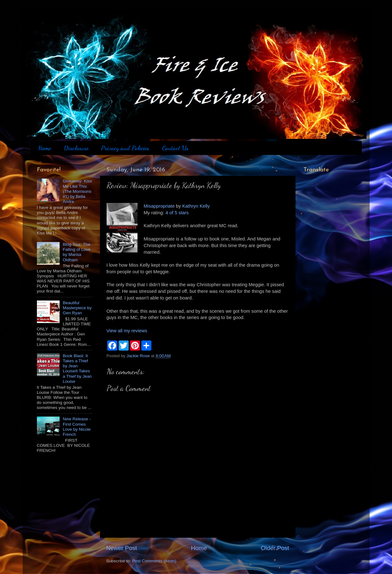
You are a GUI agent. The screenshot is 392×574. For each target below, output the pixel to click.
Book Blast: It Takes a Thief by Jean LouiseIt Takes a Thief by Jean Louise (77, 369)
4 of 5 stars (177, 213)
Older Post (275, 548)
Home (44, 148)
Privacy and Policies (125, 148)
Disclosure (76, 148)
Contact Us (175, 148)
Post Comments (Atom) (154, 561)
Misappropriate (159, 206)
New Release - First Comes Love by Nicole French (77, 427)
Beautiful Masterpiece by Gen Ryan (77, 308)
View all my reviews (127, 331)
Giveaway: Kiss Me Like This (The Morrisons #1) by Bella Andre (77, 191)
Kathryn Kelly (196, 206)
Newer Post (122, 548)
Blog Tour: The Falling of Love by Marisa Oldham (77, 252)
